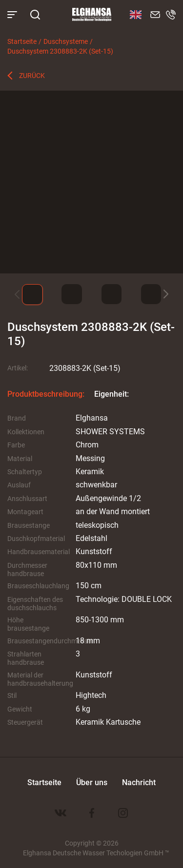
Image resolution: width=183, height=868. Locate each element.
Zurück (32, 75)
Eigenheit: (112, 394)
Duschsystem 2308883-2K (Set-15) (60, 51)
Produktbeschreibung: (46, 394)
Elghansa (92, 15)
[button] (166, 294)
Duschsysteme (66, 41)
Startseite (22, 41)
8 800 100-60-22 (171, 15)
